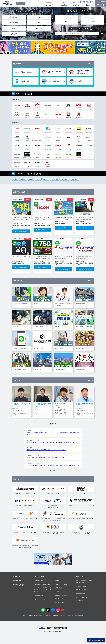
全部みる (90, 64)
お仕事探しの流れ (25, 81)
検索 (102, 33)
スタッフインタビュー (60, 599)
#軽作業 (38, 179)
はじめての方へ (50, 5)
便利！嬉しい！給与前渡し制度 (55, 72)
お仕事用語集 (79, 601)
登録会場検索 (76, 5)
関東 (39, 17)
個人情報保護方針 (40, 615)
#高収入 (31, 179)
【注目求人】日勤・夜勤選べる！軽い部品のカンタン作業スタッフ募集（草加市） (51, 442)
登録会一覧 (70, 615)
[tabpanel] (53, 48)
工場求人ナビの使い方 (27, 72)
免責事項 (48, 615)
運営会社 (25, 615)
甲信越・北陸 (14, 23)
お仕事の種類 (58, 588)
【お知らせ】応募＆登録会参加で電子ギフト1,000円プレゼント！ (46, 458)
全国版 (18, 3)
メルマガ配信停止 (79, 615)
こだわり (93, 22)
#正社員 (15, 179)
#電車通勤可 (75, 179)
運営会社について (50, 2)
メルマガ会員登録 (18, 585)
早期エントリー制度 (81, 590)
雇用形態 (57, 581)
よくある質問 (79, 81)
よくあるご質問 (62, 2)
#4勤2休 (46, 179)
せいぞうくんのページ (82, 597)
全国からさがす (39, 34)
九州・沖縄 (14, 34)
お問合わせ (63, 615)
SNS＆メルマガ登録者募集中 (62, 595)
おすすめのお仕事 (80, 593)
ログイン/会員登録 (101, 2)
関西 (14, 28)
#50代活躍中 (65, 179)
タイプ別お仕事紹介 (60, 602)
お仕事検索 (64, 5)
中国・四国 (39, 28)
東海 (39, 23)
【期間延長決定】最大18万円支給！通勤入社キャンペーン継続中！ (46, 450)
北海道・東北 (14, 17)
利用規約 (31, 615)
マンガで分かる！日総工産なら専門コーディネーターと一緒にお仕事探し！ (82, 72)
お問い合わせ (73, 2)
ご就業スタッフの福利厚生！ (62, 584)
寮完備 (66, 22)
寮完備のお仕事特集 (81, 586)
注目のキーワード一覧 (39, 599)
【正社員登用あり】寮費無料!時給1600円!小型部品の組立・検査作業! (21, 219)
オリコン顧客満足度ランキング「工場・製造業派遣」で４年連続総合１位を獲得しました (53, 465)
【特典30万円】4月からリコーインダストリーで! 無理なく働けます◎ (42, 219)
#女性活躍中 (54, 179)
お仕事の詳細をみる (22, 231)
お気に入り (101, 5)
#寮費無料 (23, 179)
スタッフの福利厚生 (53, 81)
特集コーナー (90, 5)
